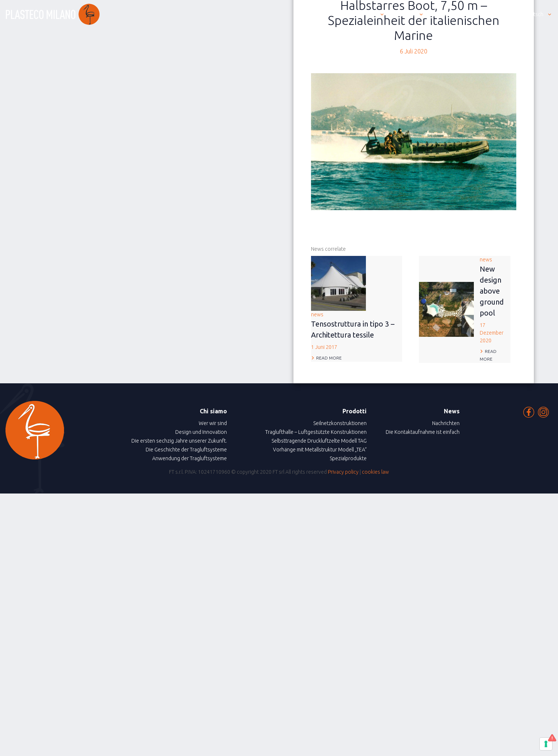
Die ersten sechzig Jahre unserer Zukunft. (179, 441)
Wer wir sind (213, 423)
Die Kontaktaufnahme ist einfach (423, 432)
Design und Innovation (201, 432)
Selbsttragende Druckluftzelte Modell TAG (319, 441)
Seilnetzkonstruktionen (340, 423)
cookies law (375, 472)
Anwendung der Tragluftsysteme (190, 458)
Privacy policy (343, 472)
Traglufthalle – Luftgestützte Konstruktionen (316, 432)
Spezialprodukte (348, 458)
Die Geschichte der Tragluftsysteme (186, 450)
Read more (329, 358)
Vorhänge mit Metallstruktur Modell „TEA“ (320, 450)
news (357, 331)
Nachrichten (446, 423)
